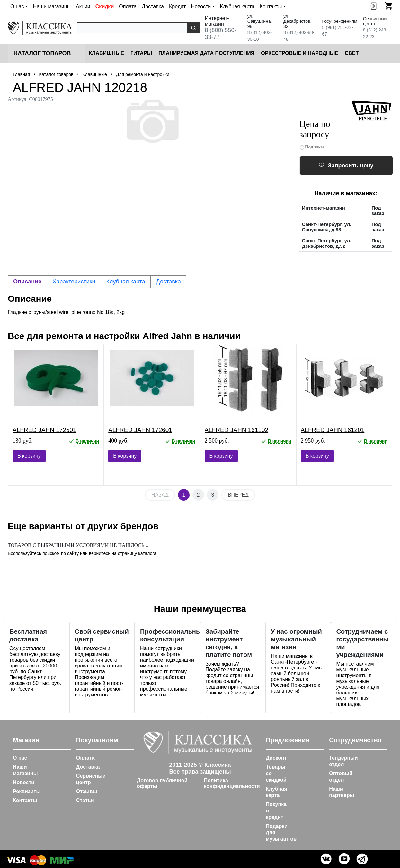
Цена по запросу (315, 129)
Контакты (25, 800)
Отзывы (87, 791)
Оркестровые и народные (300, 53)
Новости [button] (201, 7)
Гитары (141, 53)
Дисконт (276, 758)
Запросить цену (346, 166)
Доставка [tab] (169, 282)
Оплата (128, 7)
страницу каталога (137, 553)
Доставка (153, 7)
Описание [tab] (27, 282)
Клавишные (106, 53)
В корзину (29, 456)
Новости (24, 782)
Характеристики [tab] (74, 282)
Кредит (177, 7)
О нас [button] (17, 7)
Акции (83, 7)
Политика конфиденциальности (232, 783)
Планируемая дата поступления (206, 53)
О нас (20, 758)
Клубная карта (237, 7)
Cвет (352, 53)
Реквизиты (27, 791)
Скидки (105, 7)
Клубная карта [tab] (126, 282)
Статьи (85, 800)
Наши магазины (52, 7)
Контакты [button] (271, 7)
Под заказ (312, 147)
